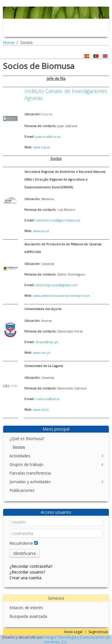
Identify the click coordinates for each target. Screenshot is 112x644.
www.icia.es (41, 147)
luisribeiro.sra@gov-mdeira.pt (58, 220)
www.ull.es (41, 410)
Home (9, 42)
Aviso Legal (73, 632)
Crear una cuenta (25, 578)
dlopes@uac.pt (47, 342)
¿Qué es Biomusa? (27, 438)
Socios (19, 447)
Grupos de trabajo (26, 464)
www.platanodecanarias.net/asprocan (61, 296)
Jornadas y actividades (30, 482)
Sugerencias (98, 632)
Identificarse (25, 553)
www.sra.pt (41, 231)
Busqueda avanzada (28, 616)
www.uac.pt (42, 353)
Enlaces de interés (26, 608)
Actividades (20, 456)
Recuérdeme (21, 543)
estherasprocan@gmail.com (57, 285)
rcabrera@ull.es (48, 399)
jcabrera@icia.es (48, 137)
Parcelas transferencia (30, 473)
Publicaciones (22, 490)
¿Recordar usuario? (27, 572)
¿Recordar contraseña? (31, 566)
